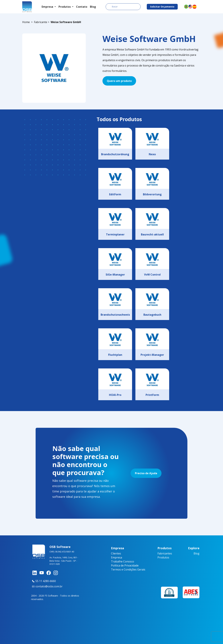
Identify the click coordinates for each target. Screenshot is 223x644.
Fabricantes (165, 553)
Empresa (117, 557)
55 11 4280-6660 (43, 581)
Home (26, 22)
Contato (82, 7)
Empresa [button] (48, 7)
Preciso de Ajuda (146, 473)
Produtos (163, 557)
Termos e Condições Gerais (128, 569)
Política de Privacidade (125, 565)
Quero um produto (119, 81)
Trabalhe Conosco (123, 561)
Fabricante (41, 22)
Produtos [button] (65, 7)
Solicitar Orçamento (162, 7)
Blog (93, 7)
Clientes (116, 553)
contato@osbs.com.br (47, 586)
